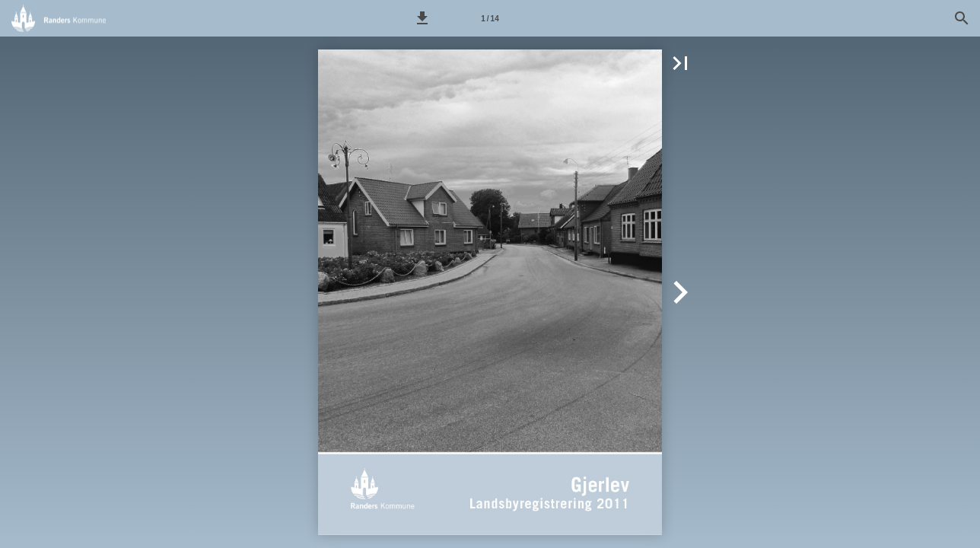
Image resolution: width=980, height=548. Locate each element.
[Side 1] (490, 18)
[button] (422, 18)
